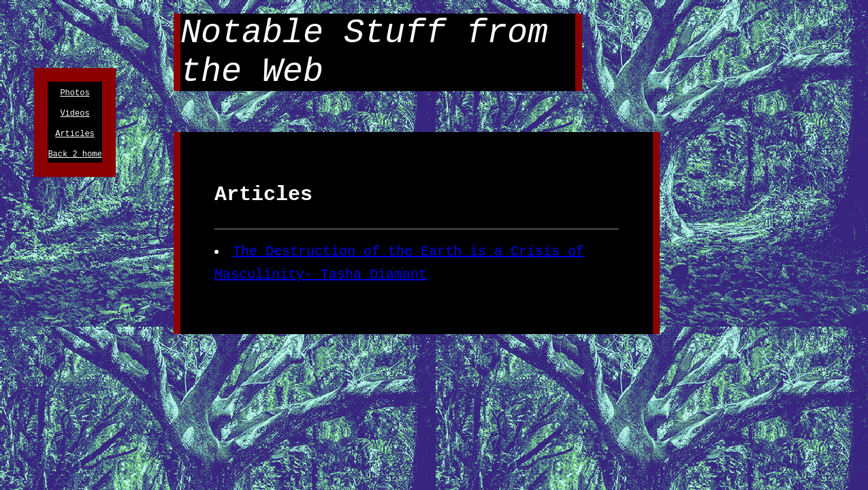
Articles (75, 139)
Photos (75, 94)
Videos (75, 117)
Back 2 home (75, 162)
